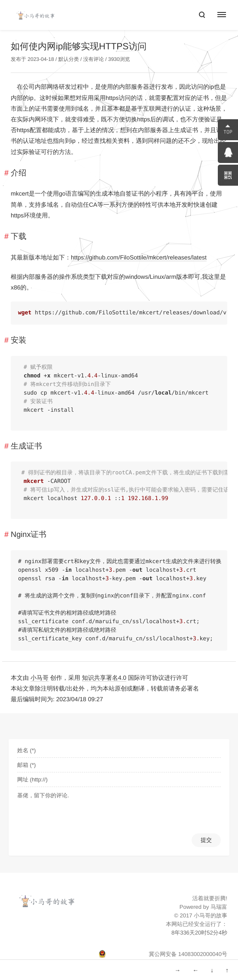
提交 (206, 840)
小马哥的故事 (211, 915)
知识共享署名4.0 (104, 678)
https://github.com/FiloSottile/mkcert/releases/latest (139, 257)
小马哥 (40, 678)
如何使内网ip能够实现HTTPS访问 (79, 47)
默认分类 (69, 59)
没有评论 (94, 59)
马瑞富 (219, 907)
